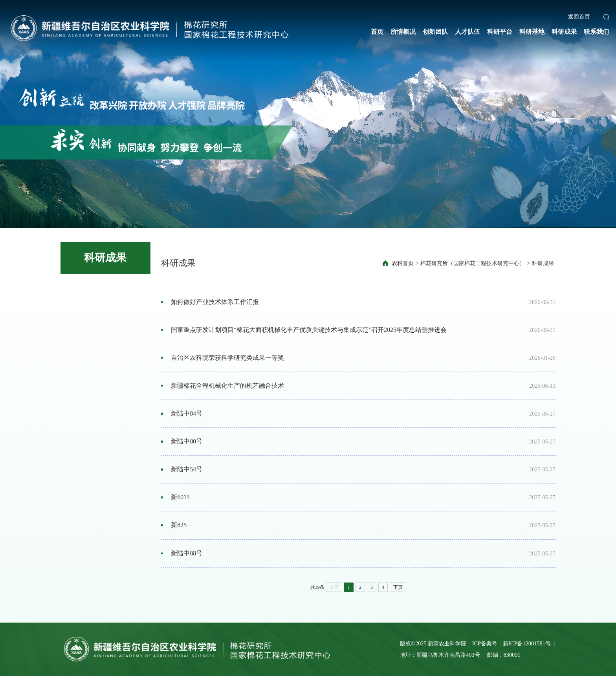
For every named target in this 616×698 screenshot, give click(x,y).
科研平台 (500, 32)
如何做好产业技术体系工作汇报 (216, 303)
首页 (377, 32)
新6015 (181, 513)
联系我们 (596, 32)
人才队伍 (467, 32)
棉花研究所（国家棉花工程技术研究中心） (473, 263)
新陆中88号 (187, 573)
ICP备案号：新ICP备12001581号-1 (514, 665)
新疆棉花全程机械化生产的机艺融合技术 (228, 393)
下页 (398, 609)
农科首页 (403, 263)
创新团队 (435, 32)
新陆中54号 (187, 483)
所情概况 (403, 32)
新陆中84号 (187, 423)
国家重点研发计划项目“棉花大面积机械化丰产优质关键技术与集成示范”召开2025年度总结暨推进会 (310, 333)
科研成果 (564, 32)
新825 (180, 544)
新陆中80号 (187, 453)
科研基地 (532, 32)
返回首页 (579, 17)
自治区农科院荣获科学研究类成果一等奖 (228, 363)
